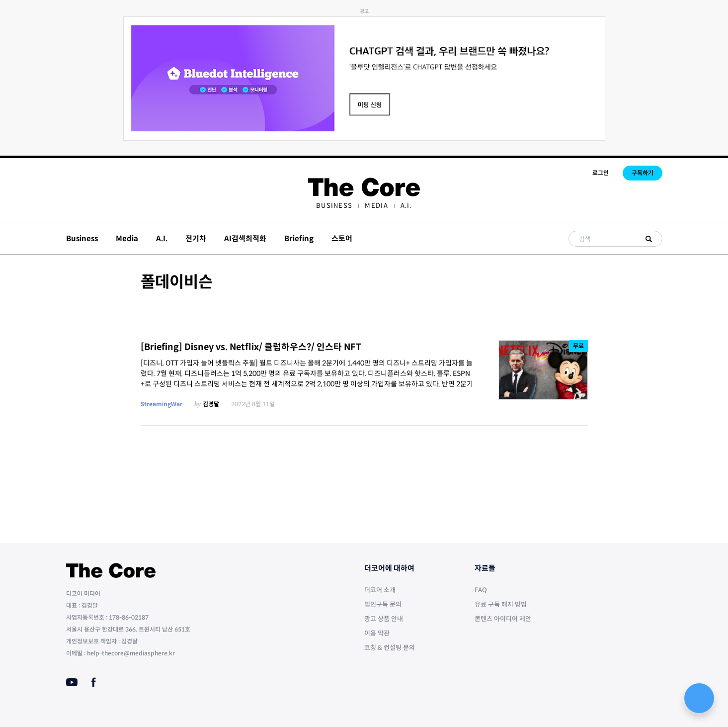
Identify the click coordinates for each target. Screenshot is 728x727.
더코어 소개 (380, 590)
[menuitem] (334, 206)
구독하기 (643, 173)
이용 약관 (377, 633)
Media (376, 206)
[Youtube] (72, 682)
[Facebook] (94, 682)
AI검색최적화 (245, 238)
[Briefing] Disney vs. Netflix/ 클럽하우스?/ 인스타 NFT (251, 347)
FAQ (481, 590)
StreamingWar (162, 404)
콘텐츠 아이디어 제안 (503, 619)
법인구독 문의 (383, 604)
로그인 (601, 173)
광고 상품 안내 (384, 619)
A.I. (406, 206)
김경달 (211, 404)
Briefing (299, 238)
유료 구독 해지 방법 (501, 604)
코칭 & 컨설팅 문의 (390, 648)
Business (334, 206)
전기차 (196, 238)
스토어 (342, 238)
